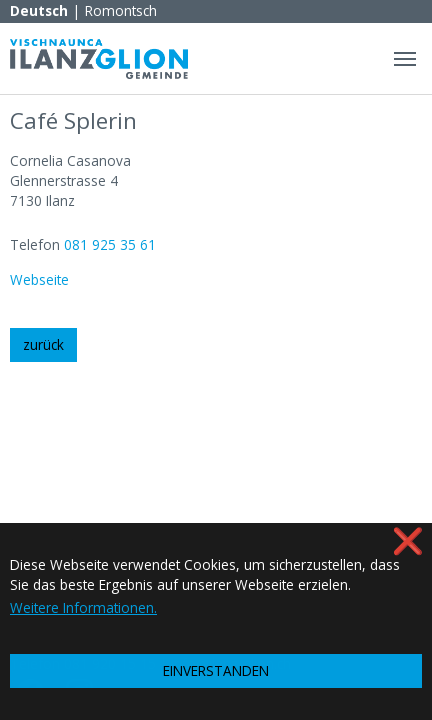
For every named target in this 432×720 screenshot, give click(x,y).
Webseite (39, 279)
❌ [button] (408, 540)
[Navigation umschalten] (405, 59)
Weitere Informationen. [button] (83, 607)
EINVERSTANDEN (216, 670)
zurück (43, 344)
